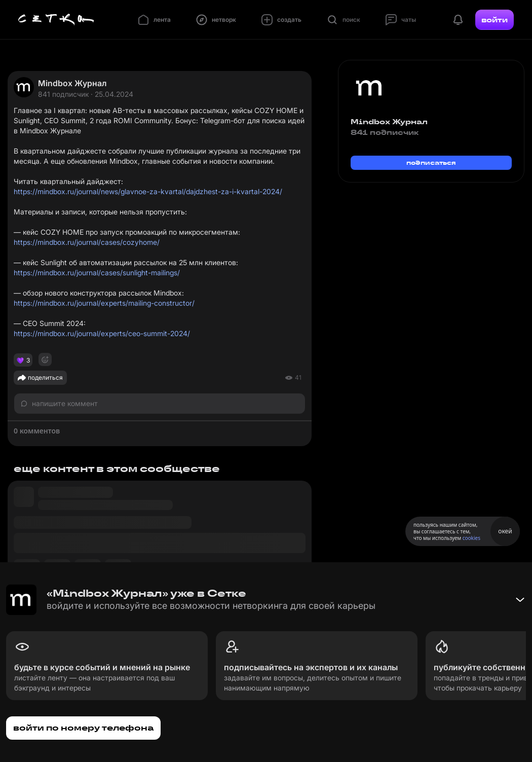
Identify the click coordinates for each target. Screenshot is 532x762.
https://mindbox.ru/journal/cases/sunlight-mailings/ (97, 273)
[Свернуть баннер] (520, 600)
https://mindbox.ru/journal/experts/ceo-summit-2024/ (102, 333)
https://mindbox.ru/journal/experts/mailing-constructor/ (104, 303)
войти (495, 20)
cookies (471, 538)
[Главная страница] (56, 20)
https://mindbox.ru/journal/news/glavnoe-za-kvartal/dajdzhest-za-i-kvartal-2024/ (148, 191)
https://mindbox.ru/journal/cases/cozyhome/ (87, 242)
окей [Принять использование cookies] (505, 531)
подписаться (431, 162)
